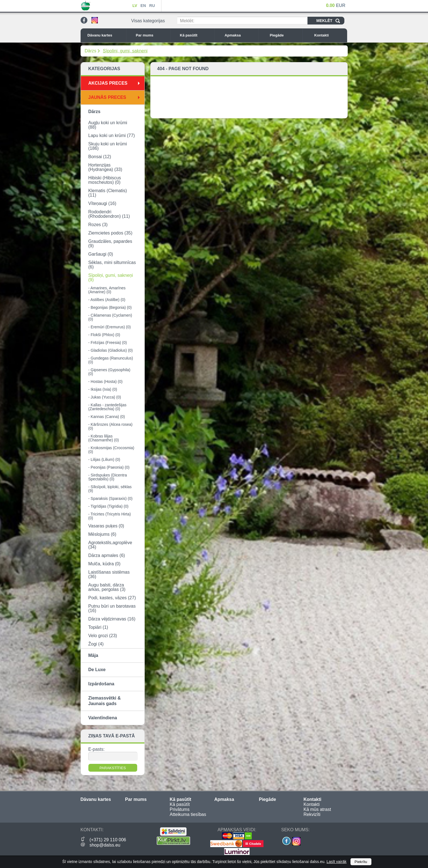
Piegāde (284, 35)
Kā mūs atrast (317, 809)
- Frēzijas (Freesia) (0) (108, 343)
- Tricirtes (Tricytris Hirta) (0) (110, 516)
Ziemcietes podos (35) (110, 233)
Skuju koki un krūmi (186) (108, 146)
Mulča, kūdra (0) (105, 564)
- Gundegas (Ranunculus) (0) (111, 360)
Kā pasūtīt (195, 35)
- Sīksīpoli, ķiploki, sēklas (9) (110, 489)
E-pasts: (97, 749)
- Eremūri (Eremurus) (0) (110, 327)
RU (152, 6)
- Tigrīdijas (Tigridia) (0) (108, 506)
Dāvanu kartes (105, 35)
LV (135, 6)
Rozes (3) (98, 225)
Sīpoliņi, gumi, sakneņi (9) (111, 277)
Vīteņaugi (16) (102, 203)
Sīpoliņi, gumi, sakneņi (125, 51)
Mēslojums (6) (102, 534)
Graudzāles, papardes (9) (110, 244)
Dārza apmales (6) (107, 555)
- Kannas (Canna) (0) (107, 417)
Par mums (151, 35)
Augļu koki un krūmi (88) (108, 125)
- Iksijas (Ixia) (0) (103, 389)
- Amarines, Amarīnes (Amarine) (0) (107, 290)
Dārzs (91, 51)
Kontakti (329, 35)
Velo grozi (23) (103, 636)
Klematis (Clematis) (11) (108, 193)
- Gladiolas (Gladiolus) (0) (111, 350)
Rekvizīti (312, 814)
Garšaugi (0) (101, 254)
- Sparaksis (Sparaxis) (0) (111, 498)
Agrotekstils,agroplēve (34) (110, 545)
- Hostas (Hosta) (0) (106, 382)
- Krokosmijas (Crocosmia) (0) (111, 450)
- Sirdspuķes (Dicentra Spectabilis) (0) (108, 477)
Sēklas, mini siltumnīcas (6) (112, 265)
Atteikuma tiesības (188, 814)
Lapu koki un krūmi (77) (112, 135)
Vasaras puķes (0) (106, 526)
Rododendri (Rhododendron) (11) (109, 214)
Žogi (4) (96, 644)
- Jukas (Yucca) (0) (105, 397)
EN (143, 6)
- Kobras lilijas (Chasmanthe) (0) (104, 438)
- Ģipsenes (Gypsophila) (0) (109, 372)
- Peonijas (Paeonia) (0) (109, 467)
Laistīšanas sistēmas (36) (109, 574)
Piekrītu (361, 862)
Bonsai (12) (100, 157)
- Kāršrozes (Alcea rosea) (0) (111, 426)
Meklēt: (187, 21)
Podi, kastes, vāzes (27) (112, 598)
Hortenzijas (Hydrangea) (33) (105, 167)
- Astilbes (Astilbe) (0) (107, 300)
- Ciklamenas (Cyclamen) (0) (110, 317)
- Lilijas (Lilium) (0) (104, 459)
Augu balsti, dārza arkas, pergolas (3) (107, 587)
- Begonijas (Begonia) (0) (110, 307)
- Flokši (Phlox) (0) (104, 335)
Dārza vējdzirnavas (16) (112, 619)
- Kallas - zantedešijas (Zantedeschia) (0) (107, 407)
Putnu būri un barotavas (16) (112, 608)
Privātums (180, 809)
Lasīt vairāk (337, 862)
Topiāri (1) (98, 627)
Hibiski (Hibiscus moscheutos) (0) (105, 180)
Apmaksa (240, 35)
